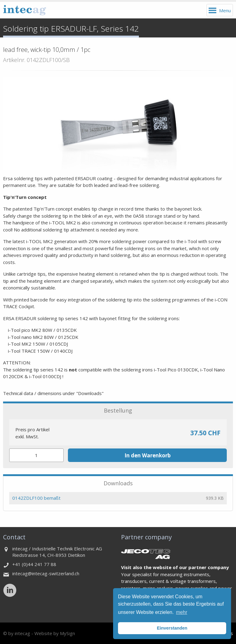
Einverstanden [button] (172, 628)
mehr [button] (182, 612)
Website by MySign (55, 633)
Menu (225, 10)
